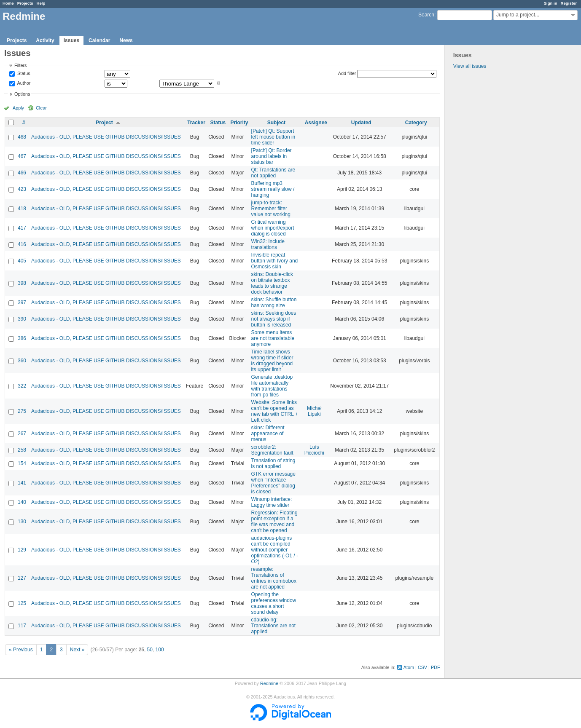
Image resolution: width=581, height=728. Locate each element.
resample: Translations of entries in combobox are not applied (274, 578)
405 (22, 261)
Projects (25, 3)
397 (22, 302)
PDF (436, 667)
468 (22, 137)
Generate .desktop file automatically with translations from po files (272, 386)
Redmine (269, 683)
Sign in (551, 3)
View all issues (470, 66)
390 (22, 319)
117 (22, 626)
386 (22, 338)
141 (22, 483)
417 (22, 228)
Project (104, 123)
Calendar (99, 40)
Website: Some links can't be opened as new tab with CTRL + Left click (275, 411)
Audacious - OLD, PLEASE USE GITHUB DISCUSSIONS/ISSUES (106, 137)
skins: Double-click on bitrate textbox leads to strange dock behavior (272, 283)
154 (22, 463)
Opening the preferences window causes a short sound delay (274, 603)
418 (22, 209)
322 (22, 386)
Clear (41, 108)
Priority (239, 123)
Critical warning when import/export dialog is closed (273, 228)
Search (426, 15)
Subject (276, 123)
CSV (422, 667)
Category (416, 123)
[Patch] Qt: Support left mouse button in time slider (273, 137)
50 (150, 650)
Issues (71, 40)
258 (22, 450)
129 (22, 550)
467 (22, 156)
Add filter (347, 73)
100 (160, 650)
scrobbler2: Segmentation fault (272, 450)
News (126, 40)
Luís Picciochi (314, 450)
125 (22, 603)
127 (22, 578)
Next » (77, 650)
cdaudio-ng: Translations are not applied (274, 626)
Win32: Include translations (268, 244)
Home (8, 3)
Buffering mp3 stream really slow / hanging (273, 189)
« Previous (21, 650)
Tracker (196, 123)
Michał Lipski (314, 411)
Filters (20, 65)
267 (22, 434)
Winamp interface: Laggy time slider (272, 502)
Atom (409, 667)
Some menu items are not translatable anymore (273, 338)
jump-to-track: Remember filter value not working (271, 209)
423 (22, 189)
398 (22, 283)
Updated (361, 123)
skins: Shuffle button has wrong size (274, 302)
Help (41, 3)
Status (23, 74)
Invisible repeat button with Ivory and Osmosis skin (275, 261)
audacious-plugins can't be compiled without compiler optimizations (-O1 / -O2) (275, 550)
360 (22, 361)
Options (22, 94)
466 (22, 173)
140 (22, 502)
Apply (18, 108)
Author (23, 83)
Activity (45, 40)
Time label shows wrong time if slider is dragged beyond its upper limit (272, 361)
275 (22, 411)
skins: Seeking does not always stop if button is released (274, 319)
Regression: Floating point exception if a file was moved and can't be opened (274, 522)
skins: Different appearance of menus (268, 434)
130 (22, 522)
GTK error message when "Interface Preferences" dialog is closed (273, 483)
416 (22, 244)
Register (569, 3)
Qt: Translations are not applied (273, 173)
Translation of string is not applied (273, 463)
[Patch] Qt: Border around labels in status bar (272, 156)
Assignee (316, 123)
